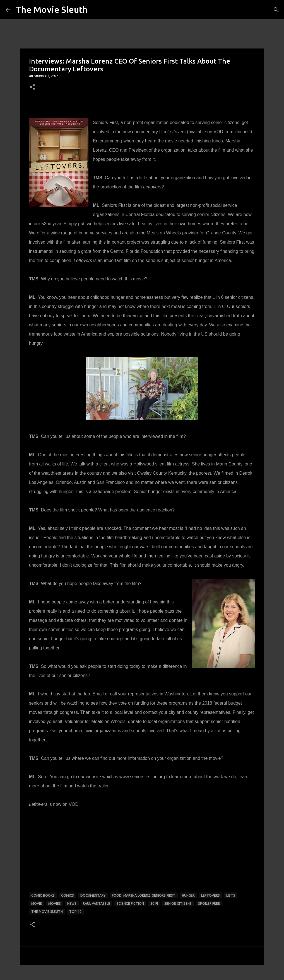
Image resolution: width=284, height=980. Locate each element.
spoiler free (209, 903)
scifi (154, 903)
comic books (43, 895)
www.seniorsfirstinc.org (142, 777)
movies (55, 903)
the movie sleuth (47, 912)
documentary (93, 895)
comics (68, 895)
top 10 (75, 912)
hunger (188, 895)
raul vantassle (97, 903)
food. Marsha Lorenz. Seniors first (144, 895)
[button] (32, 87)
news (72, 903)
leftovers (210, 895)
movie (37, 903)
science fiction (130, 903)
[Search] (276, 10)
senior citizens (178, 903)
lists (231, 895)
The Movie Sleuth (52, 9)
